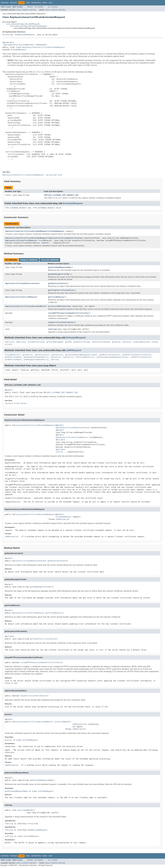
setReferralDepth (13, 360)
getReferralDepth (13, 357)
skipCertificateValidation (61, 322)
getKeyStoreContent (57, 283)
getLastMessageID (55, 342)
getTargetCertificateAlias (61, 290)
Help (51, 3)
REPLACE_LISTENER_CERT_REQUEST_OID (61, 195)
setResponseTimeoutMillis (36, 360)
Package (14, 3)
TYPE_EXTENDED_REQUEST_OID (18, 208)
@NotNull (9, 390)
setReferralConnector (141, 357)
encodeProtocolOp (36, 342)
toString (52, 329)
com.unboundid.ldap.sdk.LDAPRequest (23, 24)
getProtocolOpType (101, 342)
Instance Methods (29, 260)
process (52, 306)
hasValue (126, 342)
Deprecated (36, 3)
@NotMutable (8, 42)
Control (45, 243)
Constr (25, 10)
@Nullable (60, 440)
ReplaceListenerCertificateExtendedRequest (44, 47)
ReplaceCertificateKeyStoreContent (66, 238)
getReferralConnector (110, 355)
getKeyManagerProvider (59, 274)
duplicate (10, 342)
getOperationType (82, 342)
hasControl (56, 357)
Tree (28, 3)
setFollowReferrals (85, 357)
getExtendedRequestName (59, 267)
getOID (68, 342)
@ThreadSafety (10, 45)
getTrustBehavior (56, 297)
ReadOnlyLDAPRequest (25, 35)
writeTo (8, 344)
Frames (30, 7)
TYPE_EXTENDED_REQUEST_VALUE (47, 208)
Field (18, 10)
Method (33, 10)
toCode (155, 342)
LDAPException (63, 519)
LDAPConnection (64, 306)
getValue (116, 342)
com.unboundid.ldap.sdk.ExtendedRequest (28, 26)
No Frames (39, 7)
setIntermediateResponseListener (112, 357)
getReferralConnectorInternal (137, 355)
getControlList (42, 355)
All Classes (53, 7)
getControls (57, 355)
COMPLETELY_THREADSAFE (35, 45)
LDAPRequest (74, 350)
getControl (28, 355)
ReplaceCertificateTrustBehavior (21, 240)
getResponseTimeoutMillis (36, 357)
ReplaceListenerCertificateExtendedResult (26, 306)
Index (45, 3)
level (21, 45)
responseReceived (141, 342)
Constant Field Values (16, 403)
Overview (5, 3)
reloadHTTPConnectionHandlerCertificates (68, 313)
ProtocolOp (8, 35)
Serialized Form (54, 175)
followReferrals (13, 355)
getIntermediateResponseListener (81, 355)
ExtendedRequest (19, 50)
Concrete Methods (50, 260)
